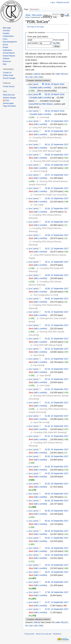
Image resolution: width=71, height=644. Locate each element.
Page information (9, 106)
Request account (63, 2)
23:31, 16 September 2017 (57, 555)
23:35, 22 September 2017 (57, 198)
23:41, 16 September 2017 (57, 548)
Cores (5, 39)
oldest (36, 74)
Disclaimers (57, 634)
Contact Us (7, 73)
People (5, 47)
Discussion (34, 9)
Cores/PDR (34, 104)
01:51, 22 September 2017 (57, 403)
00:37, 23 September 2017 (57, 121)
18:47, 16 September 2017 (57, 572)
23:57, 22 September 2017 (57, 175)
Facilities (6, 33)
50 (26, 77)
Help (67, 15)
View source (37, 15)
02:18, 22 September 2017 (57, 369)
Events (5, 45)
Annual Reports (9, 53)
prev (36, 84)
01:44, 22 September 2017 (57, 426)
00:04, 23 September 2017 (57, 165)
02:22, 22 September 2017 (57, 349)
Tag (54, 43)
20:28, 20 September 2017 (57, 467)
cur (31, 94)
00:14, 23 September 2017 (57, 144)
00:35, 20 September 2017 (57, 511)
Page (26, 9)
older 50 (59, 74)
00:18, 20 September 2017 (57, 531)
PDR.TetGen (47, 104)
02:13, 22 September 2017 (57, 379)
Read (28, 15)
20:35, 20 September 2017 (57, 449)
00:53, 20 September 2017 (57, 494)
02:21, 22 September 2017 (57, 359)
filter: (56, 43)
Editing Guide (8, 75)
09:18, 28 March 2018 (55, 111)
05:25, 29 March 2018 (55, 94)
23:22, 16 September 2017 (57, 565)
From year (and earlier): (38, 37)
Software (6, 59)
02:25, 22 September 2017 (57, 339)
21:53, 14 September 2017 (57, 609)
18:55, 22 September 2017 (57, 299)
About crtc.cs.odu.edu (44, 634)
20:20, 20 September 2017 (57, 484)
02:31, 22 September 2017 (57, 325)
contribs (47, 88)
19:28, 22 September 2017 (57, 235)
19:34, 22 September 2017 (57, 208)
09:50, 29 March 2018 (55, 84)
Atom (7, 100)
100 (31, 77)
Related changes (9, 98)
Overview (6, 31)
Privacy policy (29, 634)
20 (66, 74)
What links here (9, 95)
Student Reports (9, 56)
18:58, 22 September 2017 (57, 289)
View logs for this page (35, 27)
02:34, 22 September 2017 (57, 312)
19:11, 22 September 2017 (57, 262)
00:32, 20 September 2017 (57, 521)
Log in (53, 2)
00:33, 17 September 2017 (57, 538)
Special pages (8, 103)
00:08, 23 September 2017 (57, 155)
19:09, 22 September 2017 (57, 275)
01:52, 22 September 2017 (57, 389)
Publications (7, 50)
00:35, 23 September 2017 (57, 131)
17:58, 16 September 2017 (57, 592)
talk (40, 88)
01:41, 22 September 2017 (57, 436)
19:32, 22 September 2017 (57, 222)
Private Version (9, 87)
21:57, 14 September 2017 (57, 602)
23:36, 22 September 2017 (57, 188)
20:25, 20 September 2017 (57, 473)
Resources (7, 61)
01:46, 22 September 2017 (57, 416)
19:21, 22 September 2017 (57, 248)
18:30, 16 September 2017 (57, 582)
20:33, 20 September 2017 (57, 456)
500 (41, 77)
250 (36, 77)
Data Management (10, 42)
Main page (7, 28)
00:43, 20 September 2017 (57, 501)
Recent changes (9, 78)
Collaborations (8, 36)
